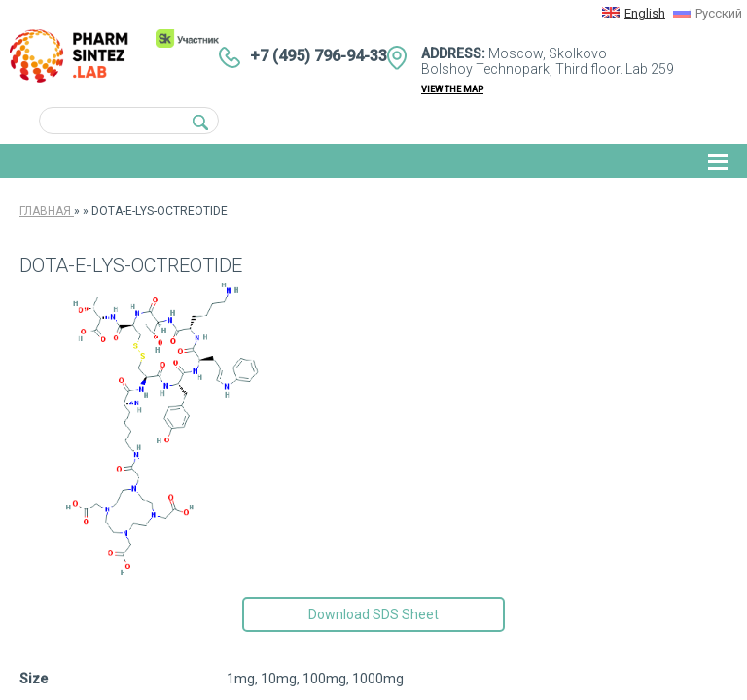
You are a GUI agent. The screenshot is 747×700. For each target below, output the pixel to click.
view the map (452, 89)
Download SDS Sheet (373, 614)
